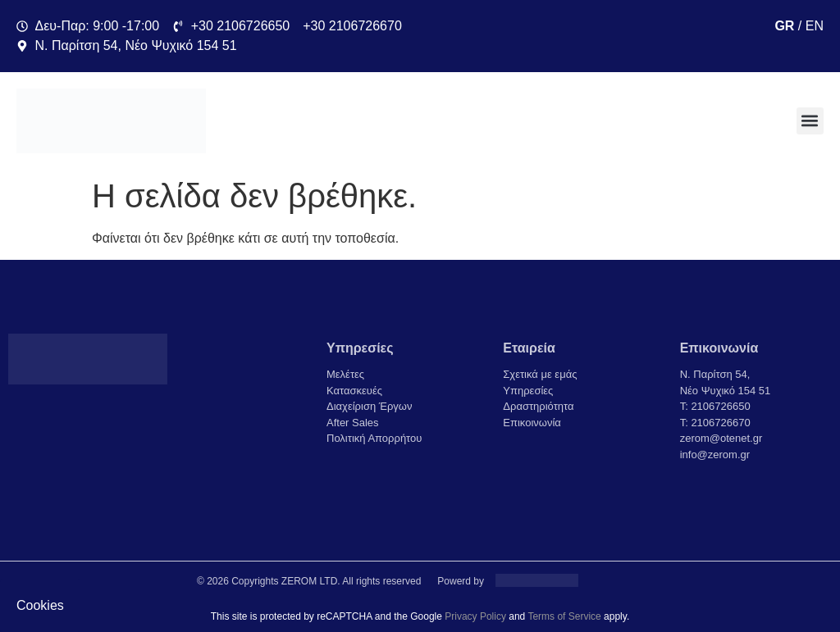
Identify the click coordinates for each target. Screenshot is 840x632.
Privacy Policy (475, 616)
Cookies (40, 605)
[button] (810, 121)
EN (815, 26)
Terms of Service (564, 616)
